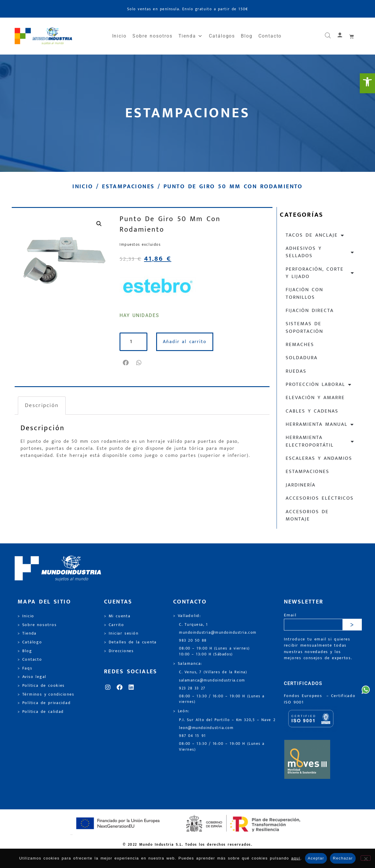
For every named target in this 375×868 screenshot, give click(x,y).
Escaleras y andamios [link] (319, 458)
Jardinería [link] (301, 485)
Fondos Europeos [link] (304, 696)
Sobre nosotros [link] (152, 36)
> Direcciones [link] (119, 651)
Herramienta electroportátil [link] (320, 441)
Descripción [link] (42, 405)
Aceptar (316, 858)
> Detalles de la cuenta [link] (130, 642)
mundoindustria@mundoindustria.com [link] (218, 633)
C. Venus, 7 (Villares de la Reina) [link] (213, 672)
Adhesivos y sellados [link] (320, 252)
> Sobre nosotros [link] (37, 625)
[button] (126, 363)
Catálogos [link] (222, 36)
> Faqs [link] (25, 668)
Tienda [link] (191, 36)
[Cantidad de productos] (134, 342)
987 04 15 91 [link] (192, 736)
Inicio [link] (120, 36)
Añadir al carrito (185, 342)
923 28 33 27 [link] (192, 688)
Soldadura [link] (302, 358)
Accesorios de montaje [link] (307, 515)
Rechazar (343, 858)
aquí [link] (296, 858)
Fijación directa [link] (310, 311)
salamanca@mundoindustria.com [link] (212, 680)
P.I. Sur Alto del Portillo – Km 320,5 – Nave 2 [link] (227, 720)
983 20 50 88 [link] (193, 641)
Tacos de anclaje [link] (315, 235)
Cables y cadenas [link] (312, 411)
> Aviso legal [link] (32, 677)
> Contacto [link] (30, 660)
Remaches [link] (300, 345)
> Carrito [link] (114, 625)
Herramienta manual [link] (320, 424)
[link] (367, 83)
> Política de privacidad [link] (44, 703)
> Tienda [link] (27, 633)
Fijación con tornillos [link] (304, 293)
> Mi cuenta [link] (117, 616)
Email (290, 615)
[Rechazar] (366, 858)
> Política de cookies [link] (41, 686)
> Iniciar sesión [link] (121, 633)
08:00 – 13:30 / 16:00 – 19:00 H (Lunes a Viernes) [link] (222, 747)
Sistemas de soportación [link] (304, 327)
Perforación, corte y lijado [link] (320, 273)
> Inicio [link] (26, 616)
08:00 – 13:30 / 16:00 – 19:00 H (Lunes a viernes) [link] (222, 699)
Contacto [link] (270, 36)
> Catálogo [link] (30, 642)
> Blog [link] (25, 651)
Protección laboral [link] (319, 385)
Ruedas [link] (296, 371)
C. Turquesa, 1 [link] (194, 625)
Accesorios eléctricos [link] (320, 498)
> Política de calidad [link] (41, 712)
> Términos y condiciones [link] (46, 694)
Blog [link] (247, 36)
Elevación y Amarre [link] (315, 398)
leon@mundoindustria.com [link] (206, 728)
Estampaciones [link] (128, 187)
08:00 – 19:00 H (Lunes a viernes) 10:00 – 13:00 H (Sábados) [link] (214, 651)
